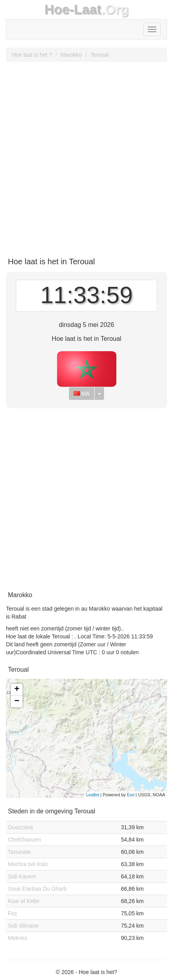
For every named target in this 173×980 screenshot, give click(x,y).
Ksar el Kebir (24, 901)
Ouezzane (21, 827)
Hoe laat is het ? (32, 55)
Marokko (71, 55)
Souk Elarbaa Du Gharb (37, 889)
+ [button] (17, 690)
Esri (131, 795)
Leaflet (92, 795)
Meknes (18, 938)
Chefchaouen (24, 840)
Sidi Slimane (23, 926)
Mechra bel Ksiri (28, 864)
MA (82, 394)
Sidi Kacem (22, 876)
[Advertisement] (86, 157)
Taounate (19, 852)
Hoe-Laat (73, 9)
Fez (12, 913)
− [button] (17, 701)
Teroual (99, 55)
